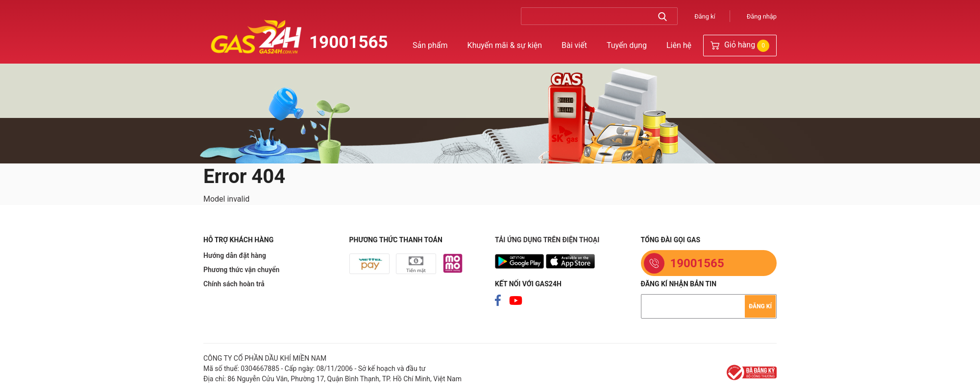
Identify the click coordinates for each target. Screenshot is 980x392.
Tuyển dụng (627, 45)
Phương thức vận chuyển (241, 270)
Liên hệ (679, 45)
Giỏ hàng (740, 46)
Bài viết (574, 45)
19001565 (349, 42)
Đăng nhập (762, 16)
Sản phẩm (430, 45)
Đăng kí (705, 16)
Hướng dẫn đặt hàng (235, 255)
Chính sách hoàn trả (234, 284)
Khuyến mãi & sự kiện (505, 45)
